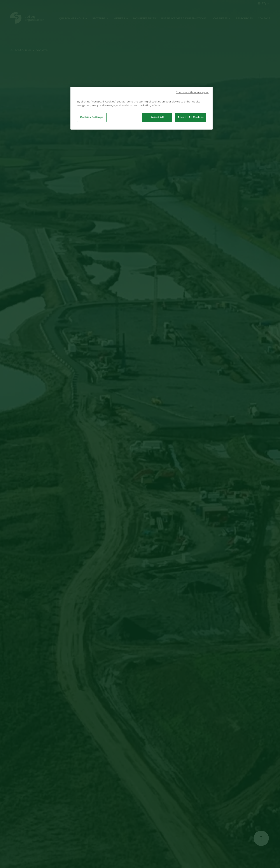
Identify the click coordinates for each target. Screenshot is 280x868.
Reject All (157, 117)
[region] (142, 108)
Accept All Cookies (191, 117)
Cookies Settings (92, 117)
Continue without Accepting (193, 92)
